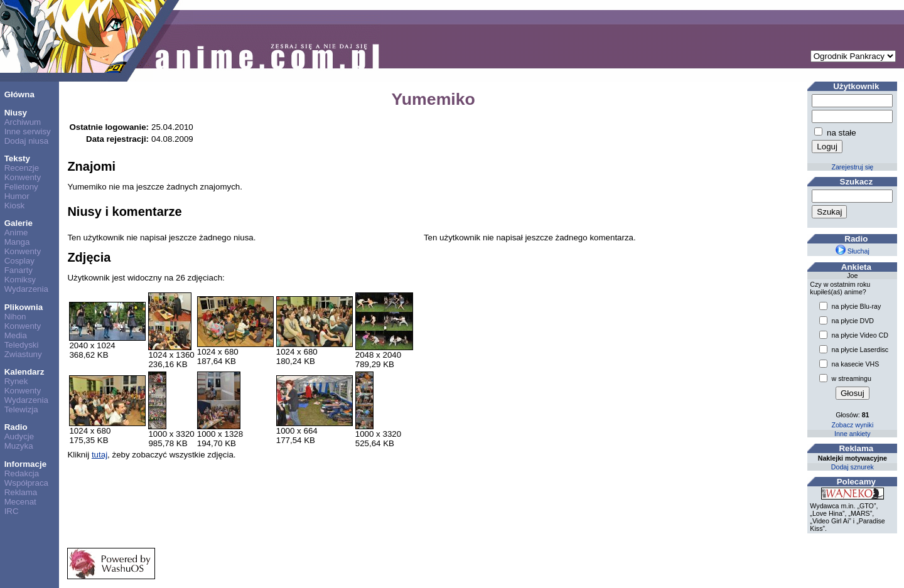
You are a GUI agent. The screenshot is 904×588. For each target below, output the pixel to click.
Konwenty (23, 177)
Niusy (16, 113)
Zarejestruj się (852, 167)
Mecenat (20, 502)
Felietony (21, 187)
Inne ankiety (852, 434)
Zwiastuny (23, 354)
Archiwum (23, 122)
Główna (19, 94)
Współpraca (26, 483)
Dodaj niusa (26, 141)
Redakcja (22, 473)
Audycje (19, 436)
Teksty (17, 158)
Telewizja (21, 409)
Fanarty (19, 270)
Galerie (19, 223)
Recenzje (22, 168)
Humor (17, 196)
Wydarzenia (26, 289)
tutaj (100, 455)
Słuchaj (853, 251)
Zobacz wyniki (852, 425)
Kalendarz (24, 372)
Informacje (25, 464)
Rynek (16, 381)
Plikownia (24, 307)
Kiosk (15, 206)
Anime (16, 233)
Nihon (15, 317)
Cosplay (19, 261)
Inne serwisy (28, 131)
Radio (16, 427)
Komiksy (20, 280)
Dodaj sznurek (853, 467)
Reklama (21, 492)
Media (16, 335)
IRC (12, 511)
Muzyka (19, 446)
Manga (17, 242)
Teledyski (22, 345)
